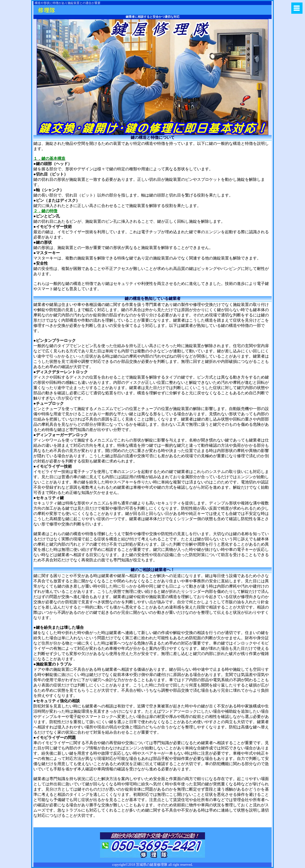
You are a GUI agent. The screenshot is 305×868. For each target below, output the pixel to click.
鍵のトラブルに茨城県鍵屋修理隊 (73, 10)
